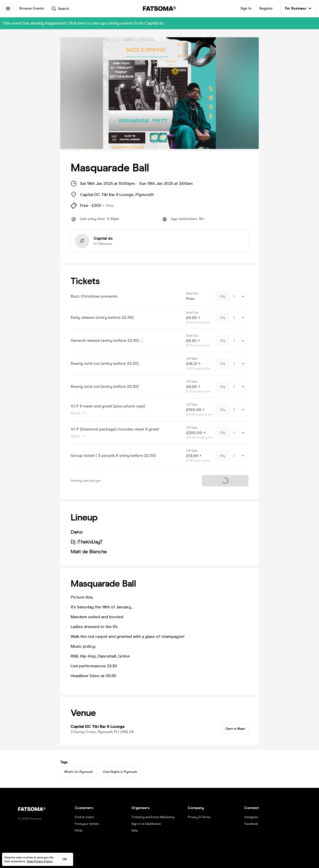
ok (65, 859)
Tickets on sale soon (225, 481)
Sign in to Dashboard (146, 824)
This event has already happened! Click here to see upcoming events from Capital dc (83, 23)
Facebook (251, 824)
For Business (298, 9)
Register (266, 8)
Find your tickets (87, 824)
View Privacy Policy (40, 861)
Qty (222, 296)
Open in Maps (233, 729)
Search (63, 9)
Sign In (246, 8)
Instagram (251, 817)
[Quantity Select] (238, 296)
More (76, 413)
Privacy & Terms (199, 817)
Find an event (84, 817)
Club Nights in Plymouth (120, 772)
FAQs (79, 831)
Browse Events (34, 8)
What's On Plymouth (78, 772)
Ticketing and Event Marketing (153, 817)
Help (135, 831)
